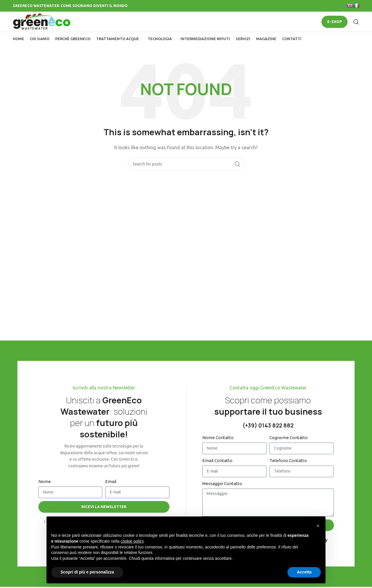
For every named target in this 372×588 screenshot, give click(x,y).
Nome (45, 492)
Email (111, 492)
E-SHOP (335, 27)
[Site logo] (45, 27)
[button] (318, 526)
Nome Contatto (218, 448)
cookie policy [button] (132, 541)
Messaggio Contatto (222, 494)
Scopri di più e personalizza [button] (87, 572)
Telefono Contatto (288, 471)
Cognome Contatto (289, 448)
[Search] (356, 27)
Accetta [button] (304, 572)
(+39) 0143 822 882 (268, 436)
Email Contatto (217, 471)
